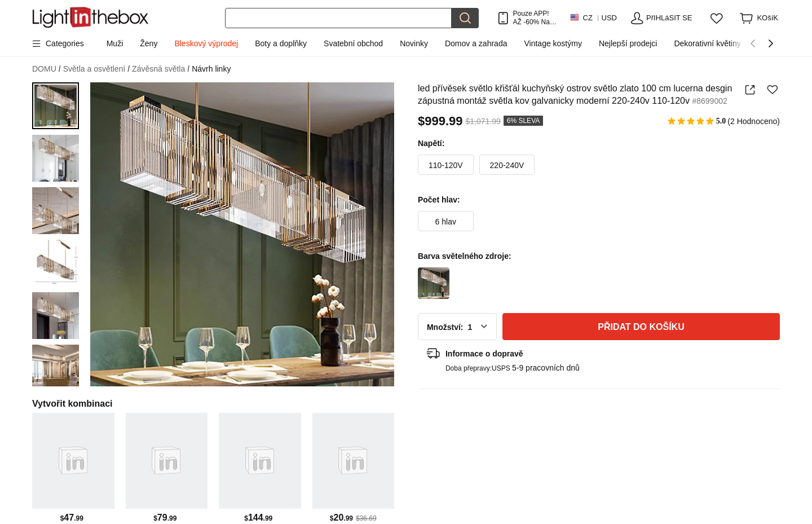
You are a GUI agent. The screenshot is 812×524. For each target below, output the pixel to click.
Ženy (149, 43)
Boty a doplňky (281, 43)
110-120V (446, 165)
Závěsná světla (161, 69)
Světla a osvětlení (96, 69)
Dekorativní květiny (707, 43)
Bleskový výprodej (206, 43)
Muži (115, 43)
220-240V (507, 165)
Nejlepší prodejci (628, 43)
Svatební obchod (353, 43)
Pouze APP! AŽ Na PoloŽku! (531, 18)
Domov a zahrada (476, 43)
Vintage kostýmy (553, 43)
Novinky (414, 43)
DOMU (47, 69)
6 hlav (446, 222)
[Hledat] (338, 18)
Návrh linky (211, 69)
